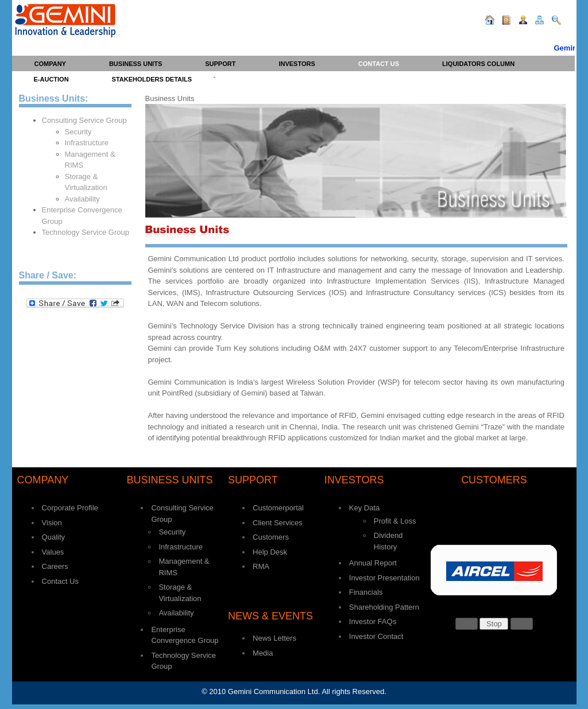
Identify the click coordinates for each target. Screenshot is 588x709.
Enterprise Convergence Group (82, 216)
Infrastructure (87, 143)
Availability (82, 199)
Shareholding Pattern (384, 607)
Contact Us (60, 581)
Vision (52, 523)
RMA (261, 566)
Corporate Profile (70, 508)
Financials (366, 592)
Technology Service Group (86, 232)
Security (78, 132)
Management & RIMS (90, 160)
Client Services (278, 523)
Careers (55, 566)
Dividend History (388, 541)
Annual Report (373, 563)
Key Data (364, 508)
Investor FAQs (373, 621)
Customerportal (278, 508)
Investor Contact (376, 636)
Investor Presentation (384, 578)
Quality (53, 537)
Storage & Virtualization (86, 182)
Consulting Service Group (84, 120)
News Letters (274, 638)
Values (53, 552)
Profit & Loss (395, 521)
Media (263, 653)
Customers (271, 537)
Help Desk (270, 552)
